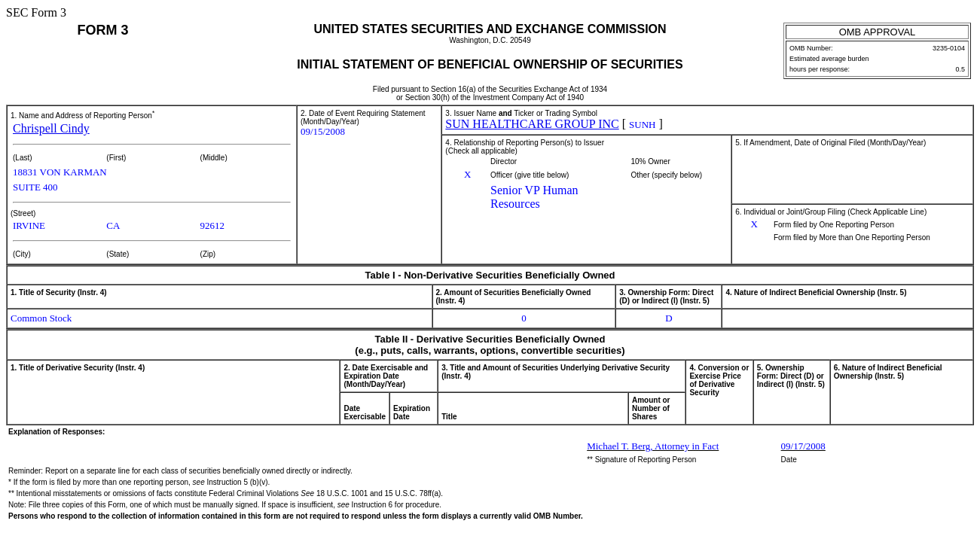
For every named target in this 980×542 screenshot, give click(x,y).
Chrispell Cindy (51, 128)
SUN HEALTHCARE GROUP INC (532, 124)
